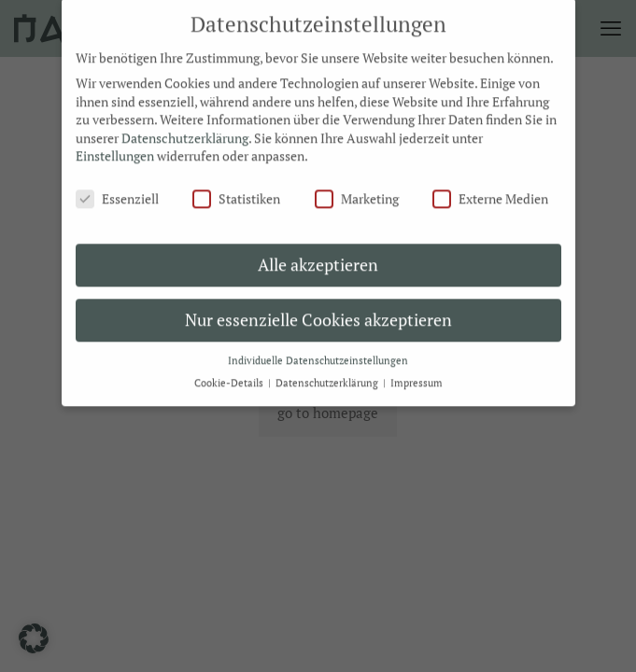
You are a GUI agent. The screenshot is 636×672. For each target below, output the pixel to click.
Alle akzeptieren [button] (318, 254)
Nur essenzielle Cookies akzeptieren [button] (318, 309)
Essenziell (117, 189)
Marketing (357, 189)
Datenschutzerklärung (185, 127)
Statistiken (236, 189)
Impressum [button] (417, 373)
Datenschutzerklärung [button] (328, 373)
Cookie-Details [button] (230, 373)
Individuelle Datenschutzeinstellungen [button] (318, 350)
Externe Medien (490, 189)
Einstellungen (115, 146)
